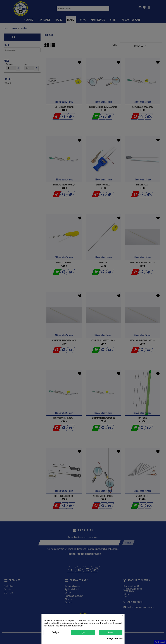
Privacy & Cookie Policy (115, 639)
